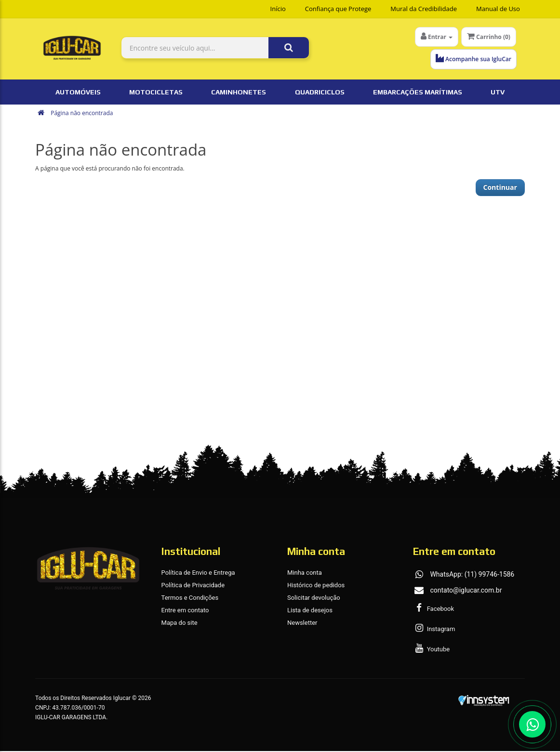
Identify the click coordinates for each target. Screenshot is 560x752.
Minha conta (305, 574)
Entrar (437, 36)
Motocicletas (156, 93)
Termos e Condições (190, 599)
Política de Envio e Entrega (198, 574)
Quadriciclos (320, 93)
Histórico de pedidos (316, 586)
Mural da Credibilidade (424, 9)
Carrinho (489, 36)
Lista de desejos (310, 611)
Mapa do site (180, 624)
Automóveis (78, 93)
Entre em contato (185, 611)
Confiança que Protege (338, 9)
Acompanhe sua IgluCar (473, 59)
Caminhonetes (239, 93)
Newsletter (302, 624)
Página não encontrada (82, 114)
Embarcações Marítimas (418, 93)
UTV (498, 93)
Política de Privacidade (193, 586)
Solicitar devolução (314, 599)
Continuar (500, 188)
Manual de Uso (498, 9)
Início (278, 9)
